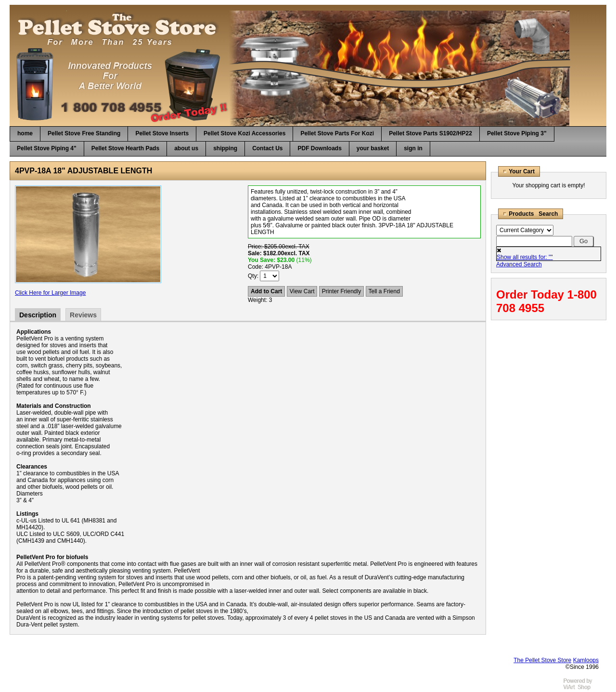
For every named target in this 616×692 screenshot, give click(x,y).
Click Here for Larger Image (50, 293)
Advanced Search (519, 264)
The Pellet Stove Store (542, 660)
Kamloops (586, 660)
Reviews (83, 315)
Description (38, 315)
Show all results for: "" (525, 257)
